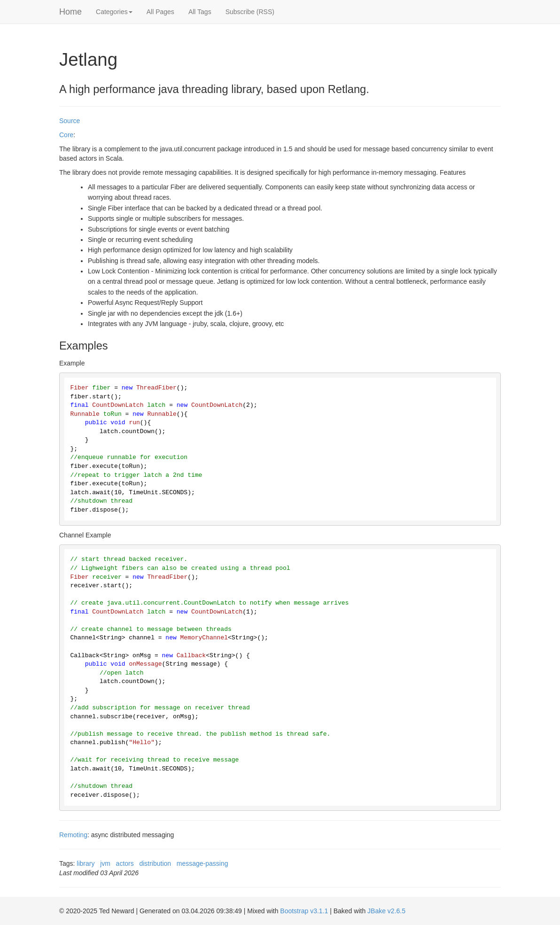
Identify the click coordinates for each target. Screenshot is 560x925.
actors (125, 863)
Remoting (73, 835)
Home (70, 12)
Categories (114, 12)
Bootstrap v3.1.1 (304, 911)
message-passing (202, 863)
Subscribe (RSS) (250, 12)
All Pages (160, 12)
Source (70, 121)
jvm (105, 863)
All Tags (200, 12)
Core (66, 135)
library (86, 863)
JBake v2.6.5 (386, 911)
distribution (155, 863)
